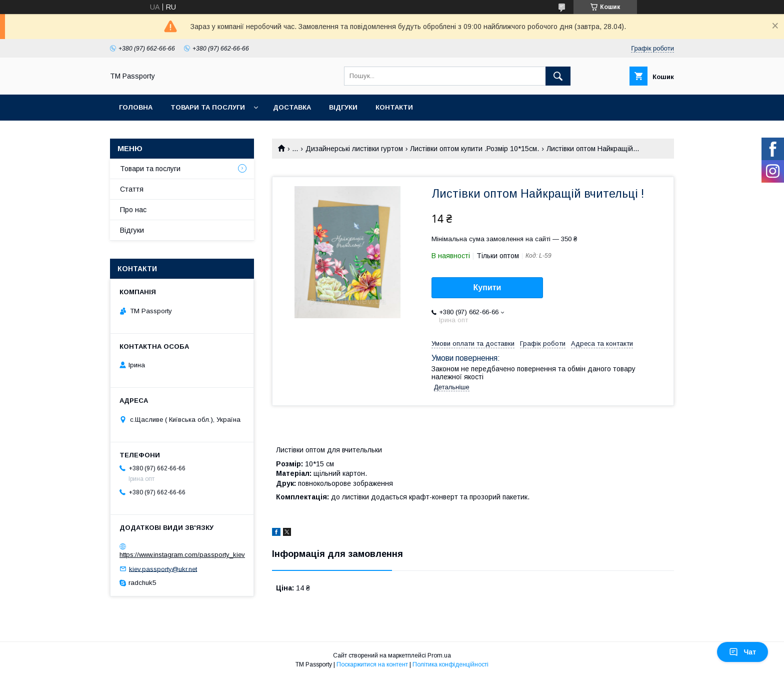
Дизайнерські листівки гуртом (354, 149)
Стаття (132, 189)
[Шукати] (558, 76)
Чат (742, 652)
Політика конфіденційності (450, 664)
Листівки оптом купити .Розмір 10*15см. (474, 149)
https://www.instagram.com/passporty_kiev (182, 555)
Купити (487, 287)
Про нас (133, 210)
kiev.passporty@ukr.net (163, 569)
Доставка (292, 107)
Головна (136, 107)
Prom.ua (439, 655)
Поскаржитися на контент (372, 664)
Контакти (394, 107)
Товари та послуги (208, 107)
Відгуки (343, 107)
